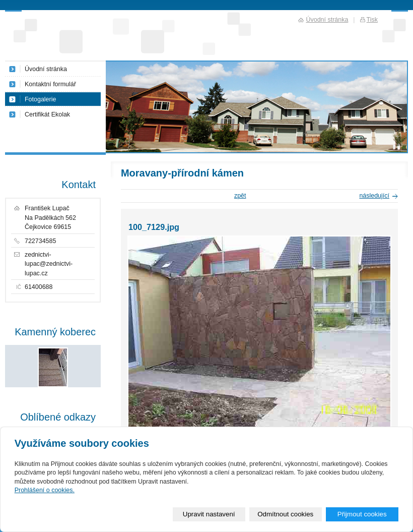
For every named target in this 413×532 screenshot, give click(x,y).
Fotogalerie (40, 99)
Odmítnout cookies (285, 514)
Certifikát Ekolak (47, 114)
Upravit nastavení (209, 514)
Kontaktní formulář (50, 84)
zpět (240, 196)
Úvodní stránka (46, 69)
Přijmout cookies (362, 514)
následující (374, 196)
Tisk (372, 20)
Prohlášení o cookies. (45, 490)
